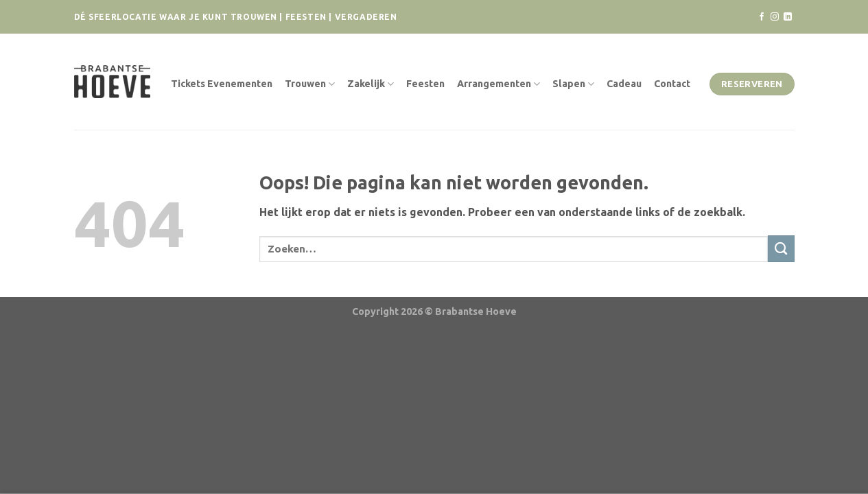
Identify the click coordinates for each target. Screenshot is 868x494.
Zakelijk (371, 84)
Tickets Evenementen (222, 84)
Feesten (425, 84)
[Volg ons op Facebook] (762, 17)
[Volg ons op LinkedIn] (788, 17)
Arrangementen (498, 84)
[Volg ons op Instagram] (775, 17)
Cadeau (624, 84)
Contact (672, 84)
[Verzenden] (781, 249)
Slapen (573, 84)
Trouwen (310, 84)
